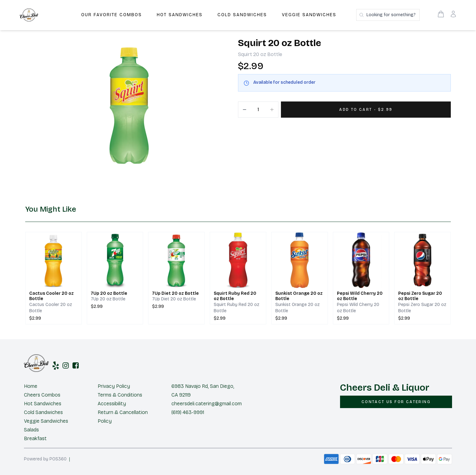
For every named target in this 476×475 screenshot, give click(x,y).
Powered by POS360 (45, 459)
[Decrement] (245, 110)
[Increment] (272, 110)
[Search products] (388, 15)
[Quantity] (258, 110)
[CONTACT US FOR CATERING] (396, 402)
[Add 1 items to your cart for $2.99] (366, 110)
